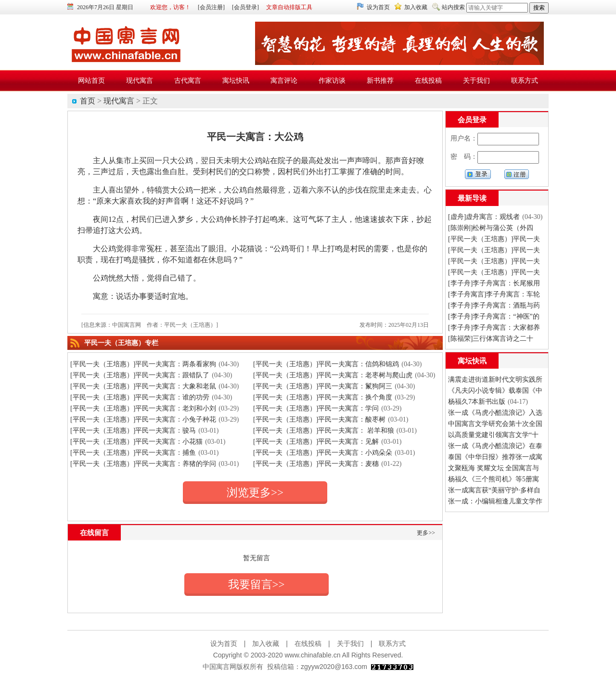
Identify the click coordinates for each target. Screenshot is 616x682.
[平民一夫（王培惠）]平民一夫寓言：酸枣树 (319, 419)
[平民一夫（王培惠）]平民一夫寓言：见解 (316, 442)
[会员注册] (211, 7)
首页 (88, 101)
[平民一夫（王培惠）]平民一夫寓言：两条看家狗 (143, 364)
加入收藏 (416, 7)
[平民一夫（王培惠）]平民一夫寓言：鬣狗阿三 (323, 386)
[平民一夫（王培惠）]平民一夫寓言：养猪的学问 (143, 464)
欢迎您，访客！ (170, 7)
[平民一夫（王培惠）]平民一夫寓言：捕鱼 (133, 453)
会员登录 (472, 120)
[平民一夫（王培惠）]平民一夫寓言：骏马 (133, 431)
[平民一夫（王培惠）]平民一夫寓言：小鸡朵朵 (323, 453)
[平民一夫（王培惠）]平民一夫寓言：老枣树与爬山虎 (333, 375)
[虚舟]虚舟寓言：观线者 (484, 217)
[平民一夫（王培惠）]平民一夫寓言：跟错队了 (140, 375)
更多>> (426, 533)
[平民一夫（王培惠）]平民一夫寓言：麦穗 (316, 464)
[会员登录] (245, 7)
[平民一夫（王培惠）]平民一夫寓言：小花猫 (136, 442)
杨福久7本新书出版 (477, 402)
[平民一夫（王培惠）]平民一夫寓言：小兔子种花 (143, 419)
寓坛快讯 (472, 361)
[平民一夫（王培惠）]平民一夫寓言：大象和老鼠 (143, 386)
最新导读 (472, 198)
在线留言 (94, 533)
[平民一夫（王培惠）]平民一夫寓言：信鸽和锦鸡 (326, 364)
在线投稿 (308, 643)
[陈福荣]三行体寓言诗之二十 (491, 339)
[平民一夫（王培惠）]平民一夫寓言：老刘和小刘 (143, 408)
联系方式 (392, 643)
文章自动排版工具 (289, 7)
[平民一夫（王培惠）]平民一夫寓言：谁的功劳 (140, 397)
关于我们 (350, 643)
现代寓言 (119, 101)
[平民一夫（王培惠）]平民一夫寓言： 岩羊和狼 (324, 431)
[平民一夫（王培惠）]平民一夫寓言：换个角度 (323, 397)
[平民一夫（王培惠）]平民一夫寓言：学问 (316, 408)
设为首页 (378, 7)
